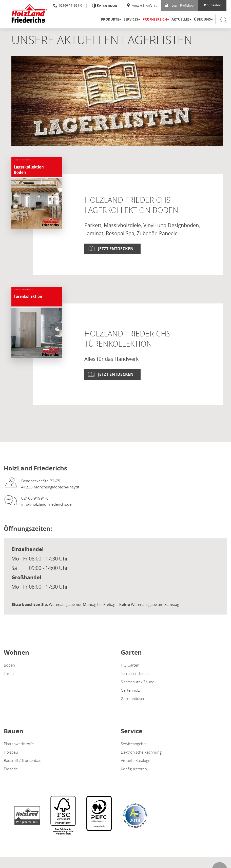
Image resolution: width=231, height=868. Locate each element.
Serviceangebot (134, 744)
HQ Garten (130, 665)
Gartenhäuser (133, 699)
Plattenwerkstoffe (19, 744)
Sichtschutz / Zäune (138, 682)
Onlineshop (213, 5)
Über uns (202, 19)
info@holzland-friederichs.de (46, 504)
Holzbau (11, 752)
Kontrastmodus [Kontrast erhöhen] (107, 6)
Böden (9, 665)
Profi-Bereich (155, 19)
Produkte (110, 19)
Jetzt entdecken (116, 249)
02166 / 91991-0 (68, 5)
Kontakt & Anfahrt (141, 5)
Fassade (11, 769)
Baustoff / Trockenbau (23, 760)
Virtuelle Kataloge (136, 760)
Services (131, 19)
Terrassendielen (134, 673)
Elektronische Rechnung (141, 752)
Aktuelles (180, 19)
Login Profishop (179, 5)
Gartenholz (130, 690)
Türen (9, 673)
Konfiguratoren (134, 769)
